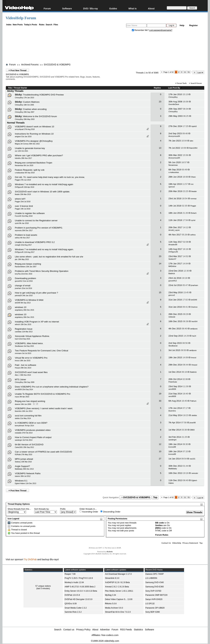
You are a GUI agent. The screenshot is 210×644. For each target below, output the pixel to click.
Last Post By (175, 88)
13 (160, 148)
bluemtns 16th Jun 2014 (24, 411)
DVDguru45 (173, 252)
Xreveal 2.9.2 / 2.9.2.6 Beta (117, 587)
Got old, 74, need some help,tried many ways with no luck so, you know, (50, 177)
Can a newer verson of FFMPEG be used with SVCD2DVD (44, 452)
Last (200, 73)
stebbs (194, 415)
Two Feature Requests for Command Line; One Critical (42, 351)
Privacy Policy (83, 630)
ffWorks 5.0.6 (111, 604)
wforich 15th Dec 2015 (23, 324)
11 (185, 72)
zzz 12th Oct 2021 (22, 151)
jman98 (193, 423)
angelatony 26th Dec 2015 (25, 310)
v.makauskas (174, 172)
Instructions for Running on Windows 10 (34, 134)
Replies (157, 88)
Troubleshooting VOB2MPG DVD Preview (43, 95)
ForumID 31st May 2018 (24, 216)
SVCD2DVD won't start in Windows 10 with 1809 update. (43, 192)
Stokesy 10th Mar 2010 (23, 462)
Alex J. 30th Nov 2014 (23, 375)
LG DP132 (150, 604)
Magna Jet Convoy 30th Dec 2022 (27, 144)
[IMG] (158, 528)
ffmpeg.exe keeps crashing (28, 264)
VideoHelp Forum (21, 18)
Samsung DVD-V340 (155, 582)
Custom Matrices (31, 102)
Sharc (193, 177)
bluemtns (172, 411)
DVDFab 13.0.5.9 (72, 595)
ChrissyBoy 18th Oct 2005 (24, 105)
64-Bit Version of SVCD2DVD (29, 445)
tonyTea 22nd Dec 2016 (24, 274)
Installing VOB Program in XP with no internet (37, 322)
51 (189, 72)
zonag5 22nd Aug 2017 (23, 245)
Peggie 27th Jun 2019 (23, 180)
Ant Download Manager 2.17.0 (118, 574)
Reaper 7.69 (70, 574)
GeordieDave (174, 104)
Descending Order (110, 512)
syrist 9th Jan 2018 (22, 223)
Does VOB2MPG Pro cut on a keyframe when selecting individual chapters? (52, 387)
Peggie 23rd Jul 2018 (23, 202)
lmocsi (194, 358)
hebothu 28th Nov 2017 (23, 158)
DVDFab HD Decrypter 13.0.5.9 (79, 599)
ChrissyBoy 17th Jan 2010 (25, 98)
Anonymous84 (174, 136)
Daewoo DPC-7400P (155, 574)
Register (193, 25)
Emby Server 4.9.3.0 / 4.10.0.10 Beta (81, 591)
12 (160, 444)
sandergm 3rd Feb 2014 (24, 440)
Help (182, 25)
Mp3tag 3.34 (111, 595)
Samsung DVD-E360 (155, 587)
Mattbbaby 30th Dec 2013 (24, 469)
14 (160, 264)
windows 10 (21, 307)
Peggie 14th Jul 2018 (23, 209)
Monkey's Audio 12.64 (74, 582)
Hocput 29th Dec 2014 (23, 368)
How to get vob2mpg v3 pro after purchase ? (37, 293)
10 (160, 451)
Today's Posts (31, 25)
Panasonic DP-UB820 (155, 608)
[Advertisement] (105, 48)
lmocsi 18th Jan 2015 (23, 361)
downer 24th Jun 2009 (23, 404)
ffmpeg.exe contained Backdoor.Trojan (34, 163)
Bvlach (194, 213)
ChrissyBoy (173, 97)
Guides (113, 8)
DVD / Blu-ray (91, 8)
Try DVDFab (30, 559)
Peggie (193, 206)
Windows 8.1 (21, 481)
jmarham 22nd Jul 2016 (24, 288)
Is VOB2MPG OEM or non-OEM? (31, 423)
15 (160, 292)
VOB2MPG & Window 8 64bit (29, 300)
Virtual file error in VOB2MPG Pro (31, 358)
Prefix (63, 509)
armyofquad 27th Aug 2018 (25, 129)
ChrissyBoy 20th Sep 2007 (25, 112)
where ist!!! (20, 199)
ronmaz (193, 199)
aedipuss (194, 329)
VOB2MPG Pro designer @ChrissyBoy (34, 141)
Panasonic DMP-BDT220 (156, 595)
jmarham (194, 285)
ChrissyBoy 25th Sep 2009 (25, 382)
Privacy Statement (190, 543)
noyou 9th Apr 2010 (22, 397)
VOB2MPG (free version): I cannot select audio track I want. (44, 408)
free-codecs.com (110, 635)
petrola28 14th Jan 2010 (24, 296)
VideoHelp (177, 543)
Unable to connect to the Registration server (36, 220)
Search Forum (196, 83)
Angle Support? (22, 466)
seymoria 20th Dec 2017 (24, 231)
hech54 (194, 321)
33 (160, 401)
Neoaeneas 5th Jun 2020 (24, 165)
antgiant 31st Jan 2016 (23, 137)
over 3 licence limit (24, 206)
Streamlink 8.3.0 (112, 578)
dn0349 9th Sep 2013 (23, 303)
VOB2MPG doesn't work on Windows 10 (35, 127)
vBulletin (109, 552)
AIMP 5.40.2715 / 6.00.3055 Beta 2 (80, 587)
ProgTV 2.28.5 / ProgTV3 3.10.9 (79, 578)
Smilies (159, 525)
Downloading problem (26, 278)
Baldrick (172, 273)
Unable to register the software (30, 213)
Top (155, 497)
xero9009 (172, 389)
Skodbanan (173, 346)
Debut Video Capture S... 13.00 (119, 599)
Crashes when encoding (35, 109)
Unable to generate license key (30, 148)
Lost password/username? (161, 30)
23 (160, 102)
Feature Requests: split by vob (30, 170)
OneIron (194, 307)
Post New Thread (17, 70)
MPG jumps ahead (24, 459)
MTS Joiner (21, 379)
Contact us (69, 630)
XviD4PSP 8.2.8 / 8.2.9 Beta (117, 582)
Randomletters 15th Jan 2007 (26, 267)
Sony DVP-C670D (153, 591)
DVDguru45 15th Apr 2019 (25, 187)
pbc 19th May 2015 (22, 259)
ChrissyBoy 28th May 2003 (25, 119)
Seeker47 (172, 259)
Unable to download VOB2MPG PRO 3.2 (35, 242)
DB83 (192, 430)
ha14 (194, 336)
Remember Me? (141, 30)
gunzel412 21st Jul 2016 (24, 281)
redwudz (172, 317)
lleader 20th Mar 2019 (23, 194)
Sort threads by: (42, 509)
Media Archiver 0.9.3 (114, 608)
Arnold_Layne (174, 230)
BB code (160, 523)
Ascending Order (89, 512)
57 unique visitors (43, 586)
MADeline (172, 266)
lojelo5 (194, 126)
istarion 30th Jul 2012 (23, 476)
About (151, 8)
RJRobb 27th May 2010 (24, 455)
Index (9, 25)
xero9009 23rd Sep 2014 (24, 390)
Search (49, 25)
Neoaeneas (173, 165)
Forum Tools (182, 83)
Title (10, 88)
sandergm (172, 440)
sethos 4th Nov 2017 (22, 238)
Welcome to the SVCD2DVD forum (40, 116)
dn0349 (194, 300)
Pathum (193, 401)
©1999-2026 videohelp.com (105, 641)
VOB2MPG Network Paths (28, 473)
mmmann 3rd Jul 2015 (23, 353)
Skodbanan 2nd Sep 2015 (24, 346)
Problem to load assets (26, 235)
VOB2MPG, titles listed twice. (29, 343)
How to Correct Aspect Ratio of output (33, 437)
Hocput (194, 365)
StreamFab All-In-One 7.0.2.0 (118, 612)
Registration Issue (24, 329)
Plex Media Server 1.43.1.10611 (119, 591)
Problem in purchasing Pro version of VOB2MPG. (39, 228)
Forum (47, 8)
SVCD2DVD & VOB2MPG (57, 65)
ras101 (193, 459)
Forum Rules (162, 535)
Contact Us (166, 543)
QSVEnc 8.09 (71, 604)
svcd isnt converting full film (28, 416)
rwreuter (195, 473)
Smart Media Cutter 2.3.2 (76, 608)
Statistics (138, 630)
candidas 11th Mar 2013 (24, 332)
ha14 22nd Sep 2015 (23, 339)
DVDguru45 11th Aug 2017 (25, 252)
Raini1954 (193, 148)
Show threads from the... (19, 509)
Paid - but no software (26, 365)
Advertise (105, 630)
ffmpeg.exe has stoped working (30, 401)
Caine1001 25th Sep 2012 (24, 447)
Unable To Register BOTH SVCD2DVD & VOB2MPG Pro (43, 394)
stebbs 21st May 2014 (23, 418)
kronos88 (172, 447)
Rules (42, 25)
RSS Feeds (126, 630)
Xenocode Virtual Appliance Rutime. (32, 336)
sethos (193, 235)
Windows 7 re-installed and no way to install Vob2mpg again (44, 184)
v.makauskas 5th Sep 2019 (25, 173)
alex (192, 141)
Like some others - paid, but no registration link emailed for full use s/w (49, 257)
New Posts (18, 25)
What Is (133, 8)
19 (160, 394)
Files (56, 25)
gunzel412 (173, 281)
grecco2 (172, 295)
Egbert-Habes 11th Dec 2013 (26, 483)
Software (67, 8)
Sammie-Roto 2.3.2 (73, 612)
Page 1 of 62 (168, 72)
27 (160, 459)
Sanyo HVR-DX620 (154, 599)
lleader (194, 191)
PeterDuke (173, 382)
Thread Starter (20, 88)
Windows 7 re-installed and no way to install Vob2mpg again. (44, 249)
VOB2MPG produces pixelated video (33, 430)
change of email (23, 286)
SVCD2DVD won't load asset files (31, 372)
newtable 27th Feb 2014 (24, 433)
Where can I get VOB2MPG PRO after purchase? (39, 155)
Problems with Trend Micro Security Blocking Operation (42, 271)
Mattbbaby (173, 469)
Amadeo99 (173, 245)
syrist (193, 220)
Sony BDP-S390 (153, 612)
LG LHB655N (151, 578)
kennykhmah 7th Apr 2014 (24, 426)
